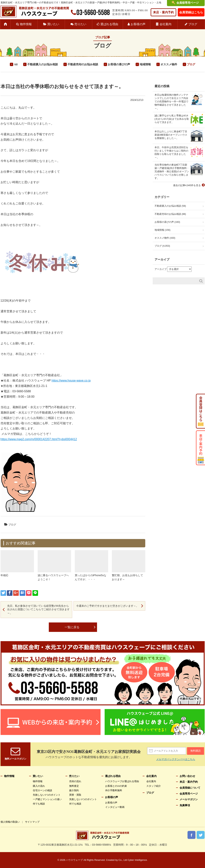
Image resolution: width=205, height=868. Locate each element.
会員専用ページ (189, 794)
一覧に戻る (72, 627)
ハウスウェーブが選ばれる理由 (122, 781)
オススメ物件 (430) (165, 238)
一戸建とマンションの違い (47, 799)
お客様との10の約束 (116, 786)
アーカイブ (161, 269)
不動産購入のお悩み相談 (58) (170, 206)
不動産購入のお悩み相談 (43, 64)
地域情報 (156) (163, 230)
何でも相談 (39, 804)
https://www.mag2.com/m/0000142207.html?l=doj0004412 (39, 439)
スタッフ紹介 (154, 786)
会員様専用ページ (188, 3)
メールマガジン (189, 799)
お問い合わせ (187, 776)
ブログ (193, 24)
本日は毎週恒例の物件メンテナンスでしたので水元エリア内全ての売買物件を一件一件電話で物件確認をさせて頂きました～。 (171, 102)
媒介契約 (74, 790)
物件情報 (26, 24)
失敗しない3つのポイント (47, 795)
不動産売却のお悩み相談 (83, 64)
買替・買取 (75, 795)
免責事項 (185, 805)
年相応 (4, 575)
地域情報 (145, 64)
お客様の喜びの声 (119, 64)
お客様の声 (138, 24)
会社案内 (165, 24)
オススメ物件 (169, 64)
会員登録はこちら (191, 12)
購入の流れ (39, 786)
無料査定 (74, 786)
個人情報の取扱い (10, 822)
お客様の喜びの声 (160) (167, 222)
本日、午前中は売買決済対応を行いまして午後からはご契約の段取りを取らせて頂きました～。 (171, 152)
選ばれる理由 (109, 24)
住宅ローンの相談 (42, 790)
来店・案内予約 (163, 12)
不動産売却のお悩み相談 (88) (170, 214)
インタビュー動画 (115, 807)
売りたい (80, 24)
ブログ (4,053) (162, 246)
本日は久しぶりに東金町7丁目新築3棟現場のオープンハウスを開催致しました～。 (171, 135)
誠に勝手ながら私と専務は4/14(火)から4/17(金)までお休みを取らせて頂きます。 (172, 119)
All (16, 64)
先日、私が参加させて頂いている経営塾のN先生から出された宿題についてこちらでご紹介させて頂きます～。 (38, 609)
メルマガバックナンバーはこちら (176, 759)
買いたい (53, 24)
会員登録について (190, 788)
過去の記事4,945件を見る (187, 185)
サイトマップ (32, 822)
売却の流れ (75, 781)
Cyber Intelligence (137, 860)
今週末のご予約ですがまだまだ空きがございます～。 (107, 606)
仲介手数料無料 (114, 790)
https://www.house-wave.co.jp (71, 381)
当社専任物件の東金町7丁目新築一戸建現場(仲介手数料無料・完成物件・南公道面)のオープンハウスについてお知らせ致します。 (172, 172)
